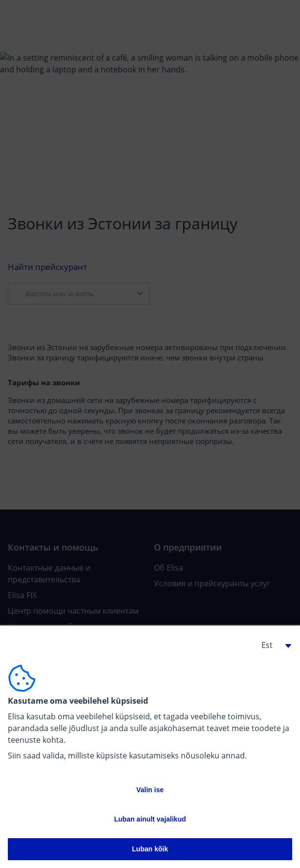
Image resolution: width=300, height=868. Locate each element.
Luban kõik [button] (150, 849)
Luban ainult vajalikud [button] (150, 819)
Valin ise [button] (150, 790)
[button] (273, 645)
